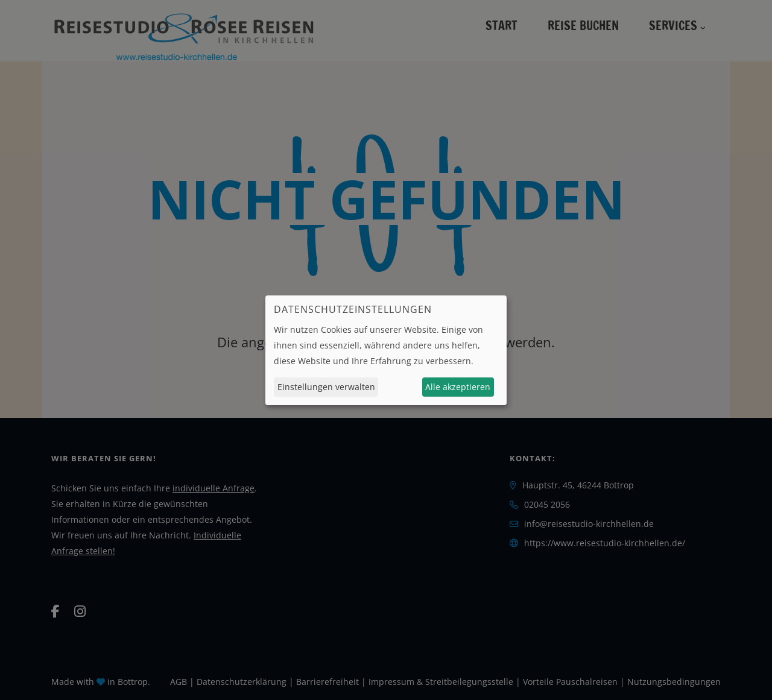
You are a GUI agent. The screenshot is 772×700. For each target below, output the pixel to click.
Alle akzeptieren (458, 387)
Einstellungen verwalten (326, 387)
